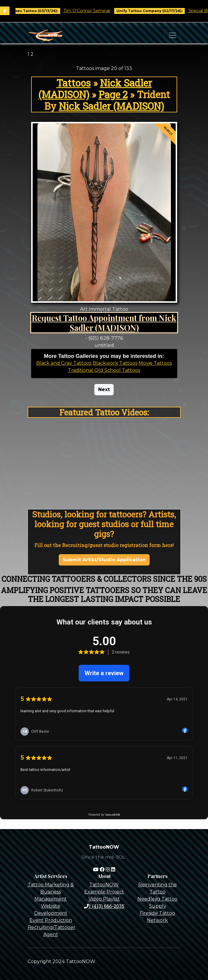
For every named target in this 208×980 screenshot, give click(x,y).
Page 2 (113, 94)
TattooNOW (104, 885)
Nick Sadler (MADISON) (111, 106)
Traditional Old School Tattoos (104, 370)
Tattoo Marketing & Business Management (51, 892)
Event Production (51, 920)
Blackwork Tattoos (115, 363)
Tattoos (74, 83)
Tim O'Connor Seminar (91, 11)
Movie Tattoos (155, 363)
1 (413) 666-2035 (104, 906)
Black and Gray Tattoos (64, 363)
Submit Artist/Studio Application (104, 560)
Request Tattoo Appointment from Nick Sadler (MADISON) (104, 323)
